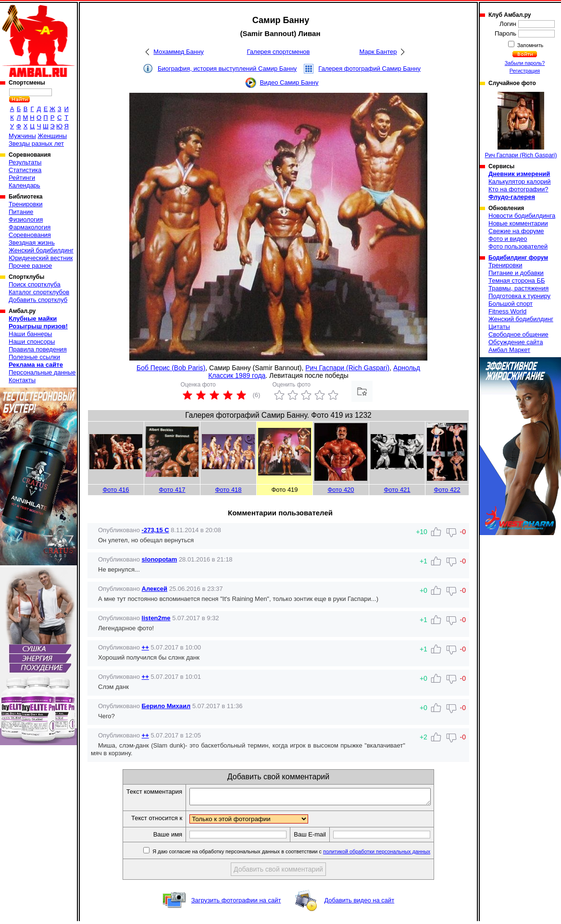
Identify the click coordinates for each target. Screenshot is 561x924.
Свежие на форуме (516, 231)
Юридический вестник (41, 258)
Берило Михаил (166, 706)
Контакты (22, 380)
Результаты (25, 162)
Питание (21, 212)
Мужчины (22, 136)
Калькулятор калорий (520, 181)
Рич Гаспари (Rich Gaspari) (347, 368)
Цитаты (499, 327)
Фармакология (30, 227)
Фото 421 (397, 490)
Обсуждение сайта (516, 342)
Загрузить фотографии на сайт (236, 903)
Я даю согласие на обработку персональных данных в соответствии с (305, 854)
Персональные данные (42, 372)
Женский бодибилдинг (41, 250)
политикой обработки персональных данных (391, 854)
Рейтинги (22, 178)
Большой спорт (511, 304)
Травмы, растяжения (518, 288)
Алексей (155, 589)
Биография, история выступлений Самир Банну (227, 69)
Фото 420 (341, 490)
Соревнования (30, 235)
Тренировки (25, 204)
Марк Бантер (378, 52)
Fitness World (507, 311)
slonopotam (160, 559)
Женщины (52, 136)
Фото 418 (228, 490)
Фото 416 (116, 490)
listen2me (156, 618)
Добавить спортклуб (38, 300)
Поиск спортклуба (35, 284)
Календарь (25, 185)
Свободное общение (518, 334)
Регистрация (525, 71)
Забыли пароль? (525, 63)
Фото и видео (508, 239)
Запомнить (530, 45)
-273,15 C (156, 530)
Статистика (25, 170)
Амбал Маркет (509, 350)
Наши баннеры (30, 334)
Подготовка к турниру (519, 296)
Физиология (26, 219)
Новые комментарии (518, 223)
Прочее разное (30, 266)
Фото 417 (172, 490)
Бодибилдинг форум (518, 258)
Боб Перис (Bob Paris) (171, 368)
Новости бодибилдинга (522, 216)
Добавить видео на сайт (359, 903)
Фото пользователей (518, 246)
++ (145, 647)
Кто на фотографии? (518, 189)
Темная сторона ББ (517, 281)
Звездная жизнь (32, 243)
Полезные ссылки (34, 357)
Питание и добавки (516, 273)
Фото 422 (447, 490)
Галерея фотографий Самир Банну (369, 69)
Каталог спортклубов (39, 292)
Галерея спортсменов (279, 52)
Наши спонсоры (32, 342)
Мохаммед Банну (178, 52)
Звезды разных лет (36, 144)
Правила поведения (38, 349)
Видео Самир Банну (289, 82)
